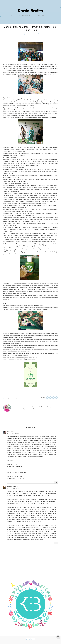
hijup (41, 34)
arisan (6, 398)
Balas (56, 482)
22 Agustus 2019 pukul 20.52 (13, 434)
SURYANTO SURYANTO (13, 487)
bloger (19, 398)
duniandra (30, 642)
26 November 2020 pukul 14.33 (14, 489)
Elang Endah (10, 432)
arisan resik (13, 398)
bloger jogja (26, 398)
